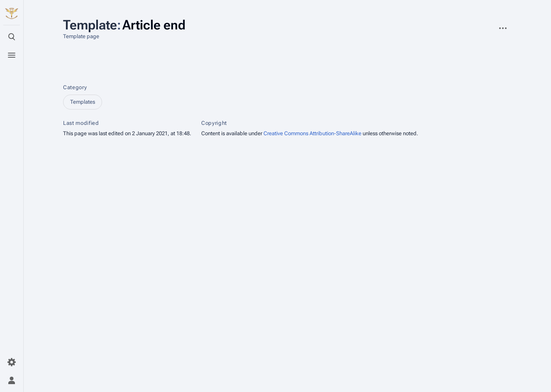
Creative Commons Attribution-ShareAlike (312, 133)
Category (75, 87)
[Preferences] (12, 362)
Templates (83, 102)
